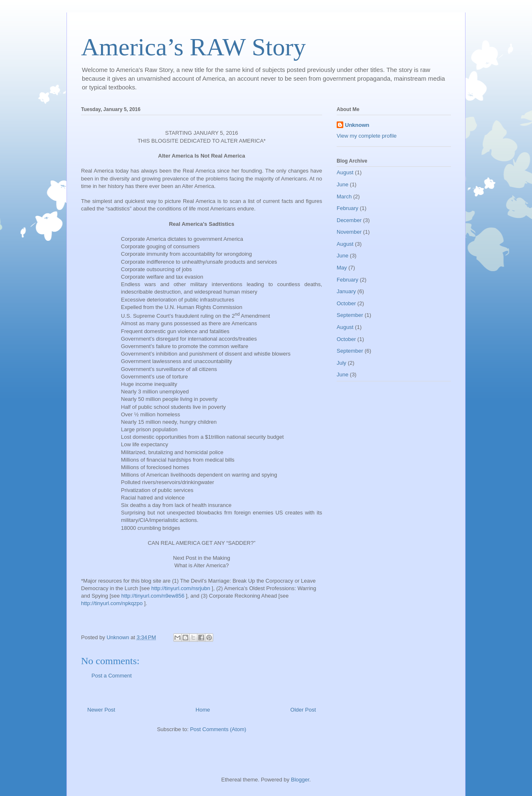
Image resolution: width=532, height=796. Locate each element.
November (349, 232)
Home (203, 710)
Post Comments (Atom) (218, 729)
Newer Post (101, 710)
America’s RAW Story (193, 47)
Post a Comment (112, 676)
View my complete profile (367, 136)
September (350, 315)
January (346, 291)
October (346, 303)
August (345, 172)
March (344, 197)
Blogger (300, 780)
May (342, 268)
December (349, 220)
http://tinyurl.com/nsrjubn (181, 588)
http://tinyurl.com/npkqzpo (112, 603)
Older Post (303, 710)
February (347, 208)
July (341, 363)
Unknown (357, 125)
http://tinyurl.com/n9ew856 (153, 596)
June (342, 184)
